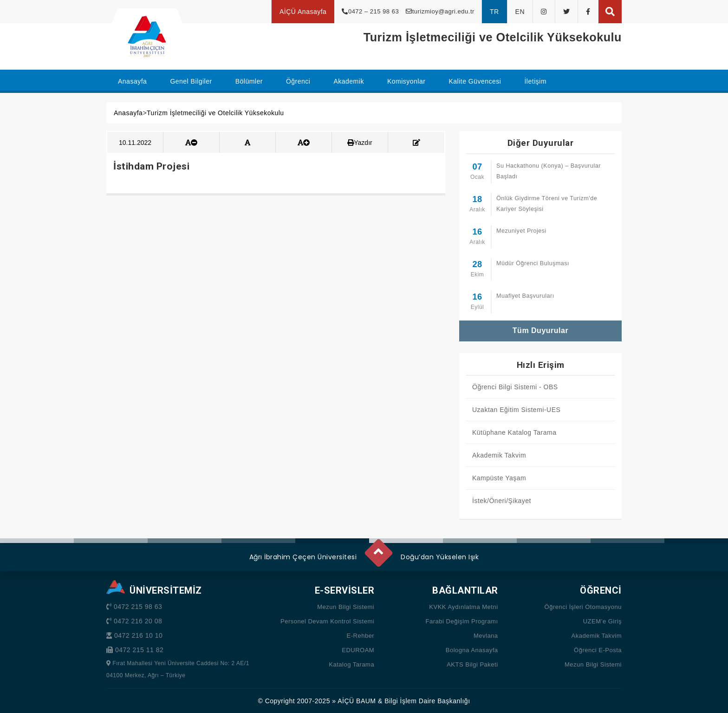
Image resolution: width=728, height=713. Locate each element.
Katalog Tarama (351, 664)
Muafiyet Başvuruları (525, 296)
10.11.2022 (135, 143)
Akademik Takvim (499, 455)
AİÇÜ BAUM (357, 701)
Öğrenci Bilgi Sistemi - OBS (515, 387)
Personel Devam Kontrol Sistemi (327, 621)
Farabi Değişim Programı (462, 621)
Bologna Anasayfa (472, 650)
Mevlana (486, 636)
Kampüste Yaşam (499, 478)
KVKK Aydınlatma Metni (463, 607)
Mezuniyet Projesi (521, 231)
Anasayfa (128, 113)
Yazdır (360, 143)
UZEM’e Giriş (602, 621)
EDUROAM (358, 650)
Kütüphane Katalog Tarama (514, 432)
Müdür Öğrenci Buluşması (533, 263)
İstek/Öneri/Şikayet (502, 501)
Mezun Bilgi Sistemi (346, 607)
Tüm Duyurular (540, 330)
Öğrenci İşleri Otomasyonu (583, 607)
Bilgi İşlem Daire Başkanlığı (427, 701)
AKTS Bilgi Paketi (472, 664)
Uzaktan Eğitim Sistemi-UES (516, 410)
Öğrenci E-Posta (598, 650)
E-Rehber (361, 636)
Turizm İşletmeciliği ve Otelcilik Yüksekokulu (215, 113)
